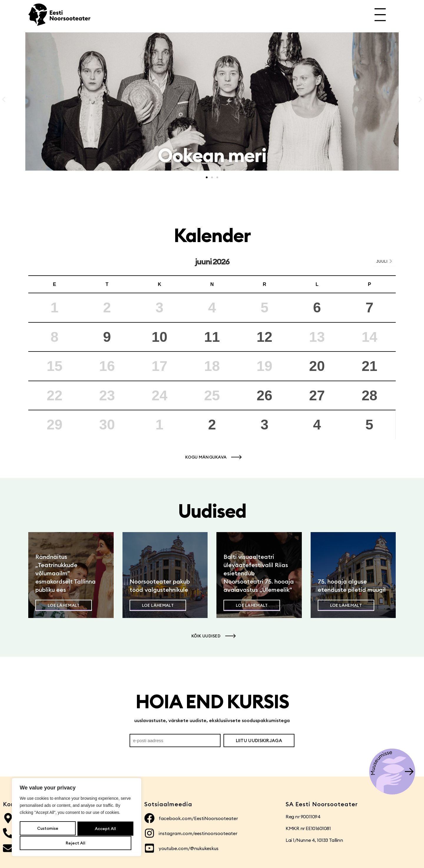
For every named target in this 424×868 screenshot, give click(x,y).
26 (265, 395)
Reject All (104, 829)
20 (317, 366)
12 (265, 337)
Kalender (212, 235)
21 (369, 366)
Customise (47, 829)
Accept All (77, 843)
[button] (4, 100)
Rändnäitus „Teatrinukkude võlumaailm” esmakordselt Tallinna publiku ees (66, 573)
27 (317, 395)
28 (369, 395)
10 (159, 337)
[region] (77, 818)
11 (212, 337)
